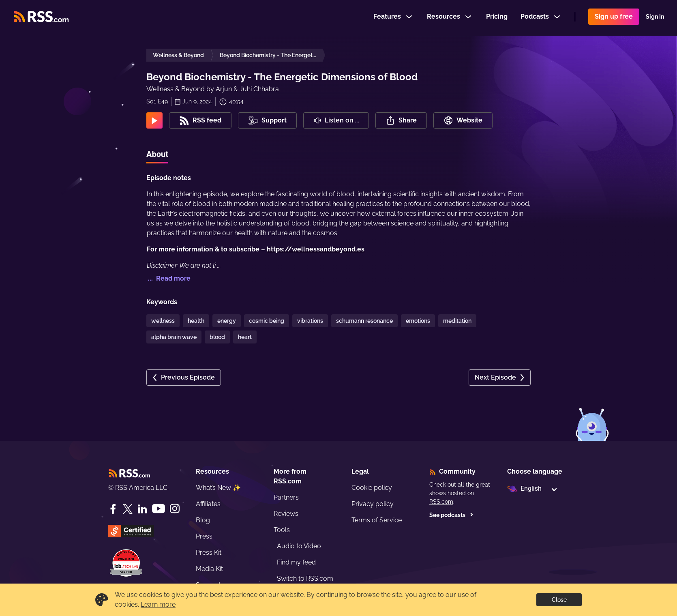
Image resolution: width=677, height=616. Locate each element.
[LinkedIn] (142, 509)
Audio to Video (299, 546)
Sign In (655, 18)
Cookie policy (372, 488)
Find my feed (296, 562)
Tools (282, 530)
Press (204, 536)
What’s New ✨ (218, 488)
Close (559, 600)
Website (463, 120)
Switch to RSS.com (305, 578)
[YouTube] (159, 509)
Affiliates (208, 504)
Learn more (158, 604)
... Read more (168, 278)
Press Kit (209, 553)
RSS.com (441, 502)
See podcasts (451, 515)
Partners (286, 497)
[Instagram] (175, 509)
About (157, 154)
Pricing (497, 18)
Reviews (286, 514)
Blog (203, 520)
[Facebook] (113, 509)
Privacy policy (373, 504)
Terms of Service (377, 520)
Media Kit (209, 569)
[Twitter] (128, 509)
